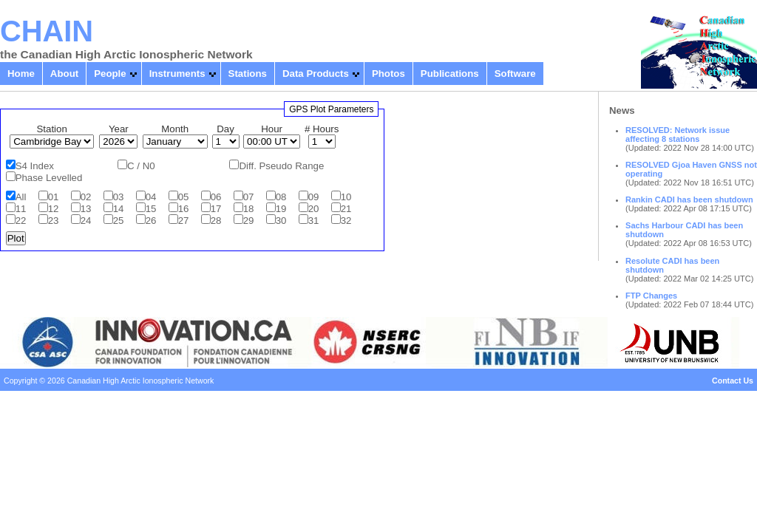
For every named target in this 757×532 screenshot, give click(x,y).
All (21, 197)
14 (119, 209)
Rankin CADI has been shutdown (689, 199)
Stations (248, 74)
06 (216, 197)
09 (314, 197)
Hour (272, 129)
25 (119, 221)
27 (184, 221)
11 (21, 209)
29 (249, 221)
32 (346, 221)
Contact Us (733, 381)
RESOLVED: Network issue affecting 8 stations (678, 134)
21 (346, 209)
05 (184, 197)
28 (216, 221)
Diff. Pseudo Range (281, 166)
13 (86, 209)
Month (175, 129)
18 (249, 209)
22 (21, 221)
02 (86, 197)
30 (281, 221)
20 (314, 209)
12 (54, 209)
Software (515, 74)
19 (281, 209)
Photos (388, 74)
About (64, 74)
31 (314, 221)
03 (119, 197)
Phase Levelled (49, 178)
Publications (450, 74)
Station (52, 129)
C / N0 (141, 166)
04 (151, 197)
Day (225, 129)
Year (119, 129)
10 (346, 197)
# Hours (322, 129)
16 (184, 209)
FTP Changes (651, 296)
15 (151, 209)
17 (216, 209)
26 (151, 221)
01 (54, 197)
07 (249, 197)
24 (86, 221)
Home (21, 74)
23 (54, 221)
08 (281, 197)
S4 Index (35, 166)
